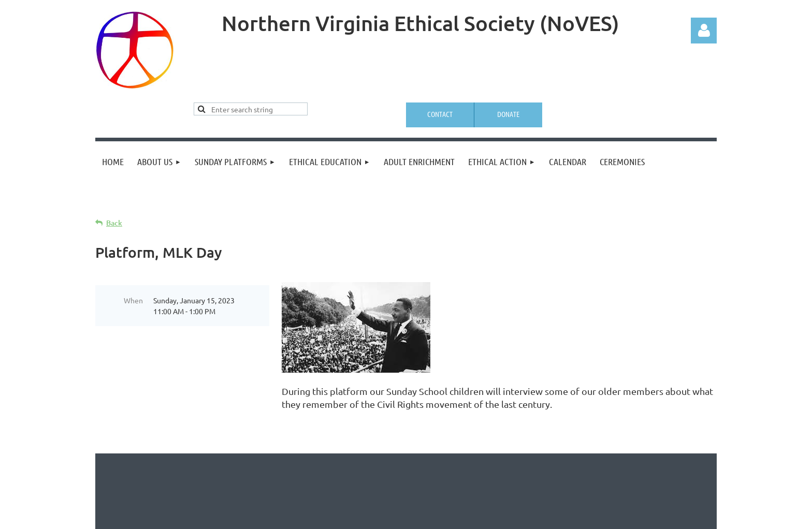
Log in (704, 31)
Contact (440, 114)
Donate (508, 114)
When (133, 300)
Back (114, 223)
